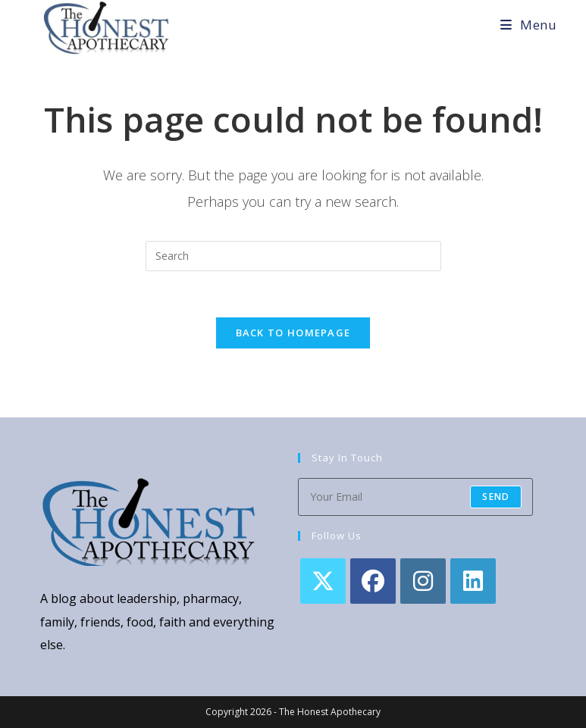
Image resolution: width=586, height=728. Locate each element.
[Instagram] (423, 581)
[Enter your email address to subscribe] (415, 497)
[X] (323, 581)
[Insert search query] (293, 256)
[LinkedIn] (473, 581)
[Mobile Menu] (529, 25)
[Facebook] (373, 581)
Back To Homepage (293, 333)
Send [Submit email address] (496, 497)
